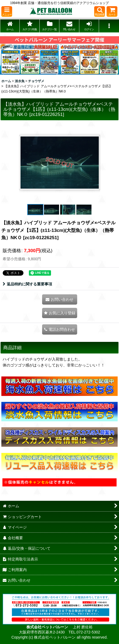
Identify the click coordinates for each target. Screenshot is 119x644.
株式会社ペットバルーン (48, 627)
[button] (7, 11)
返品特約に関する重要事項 (27, 284)
